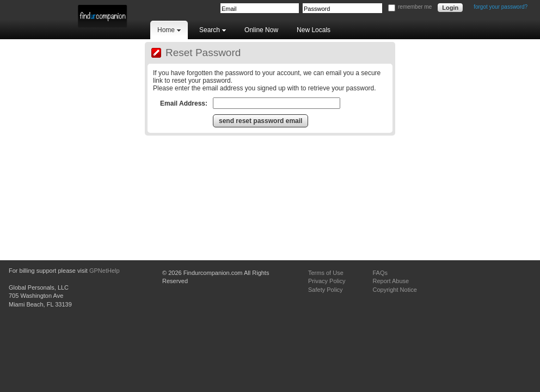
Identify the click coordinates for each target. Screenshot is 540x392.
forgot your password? (501, 7)
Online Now (261, 30)
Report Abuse (391, 281)
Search (213, 30)
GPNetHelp (105, 271)
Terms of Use (326, 273)
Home (169, 30)
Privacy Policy (327, 281)
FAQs (380, 273)
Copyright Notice (394, 290)
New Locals (314, 30)
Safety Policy (326, 290)
